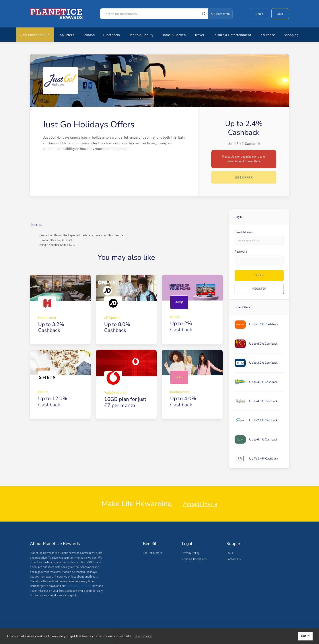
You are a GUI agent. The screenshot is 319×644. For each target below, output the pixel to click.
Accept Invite (200, 504)
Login (259, 14)
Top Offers (66, 35)
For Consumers (152, 553)
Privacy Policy (191, 553)
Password (241, 252)
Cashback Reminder (79, 586)
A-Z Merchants (220, 14)
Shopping (291, 35)
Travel (199, 35)
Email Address (244, 232)
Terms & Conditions (194, 559)
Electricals (112, 35)
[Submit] (204, 14)
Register (259, 289)
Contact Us (233, 559)
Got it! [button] (305, 636)
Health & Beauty (141, 35)
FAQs (230, 553)
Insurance (267, 35)
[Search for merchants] (150, 14)
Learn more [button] (143, 636)
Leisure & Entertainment (232, 35)
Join (280, 14)
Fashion (89, 35)
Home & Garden (174, 35)
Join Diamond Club (35, 35)
